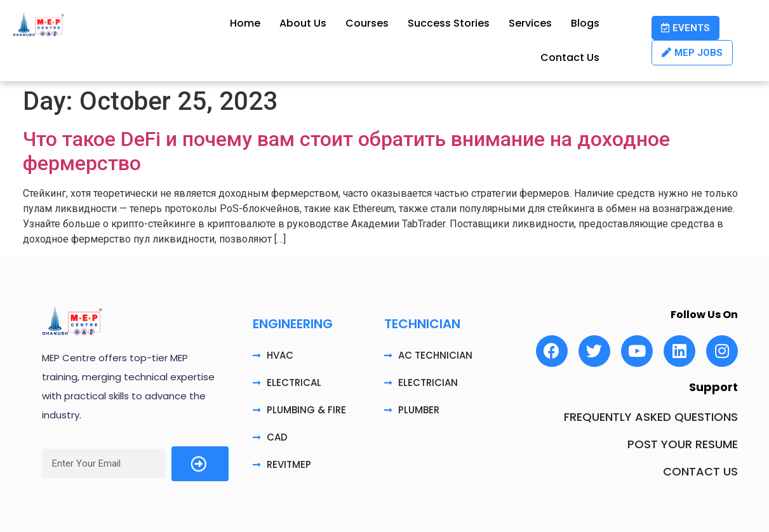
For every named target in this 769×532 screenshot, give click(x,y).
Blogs (585, 23)
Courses (367, 23)
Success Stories (449, 23)
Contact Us (570, 57)
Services (530, 23)
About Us (303, 23)
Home (245, 23)
